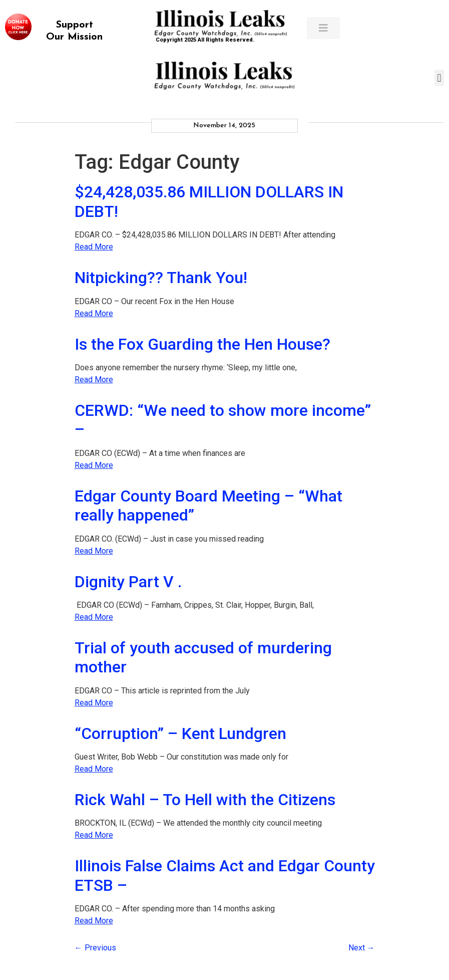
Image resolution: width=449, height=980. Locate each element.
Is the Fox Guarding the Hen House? (202, 344)
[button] (439, 78)
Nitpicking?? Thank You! (161, 278)
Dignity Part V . (128, 582)
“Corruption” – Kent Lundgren (180, 733)
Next (362, 948)
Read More (94, 247)
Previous (95, 948)
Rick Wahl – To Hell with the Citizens (205, 800)
